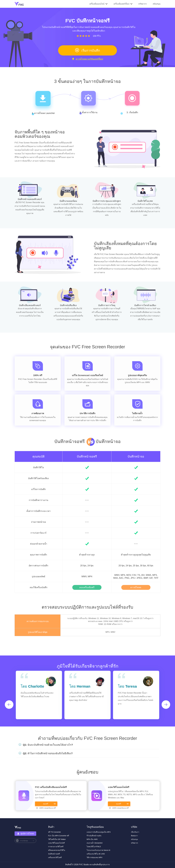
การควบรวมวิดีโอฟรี (56, 847)
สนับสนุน (157, 4)
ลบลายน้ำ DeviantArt (95, 843)
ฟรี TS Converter (55, 832)
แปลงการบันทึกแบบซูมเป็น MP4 (99, 832)
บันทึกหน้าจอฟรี (87, 456)
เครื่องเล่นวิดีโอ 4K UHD (96, 854)
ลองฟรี (46, 804)
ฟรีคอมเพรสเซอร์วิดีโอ (57, 850)
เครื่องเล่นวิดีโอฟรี (55, 857)
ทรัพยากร (143, 4)
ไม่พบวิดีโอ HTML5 (94, 847)
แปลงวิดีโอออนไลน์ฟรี (119, 787)
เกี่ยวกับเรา (135, 832)
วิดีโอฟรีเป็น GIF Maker (57, 839)
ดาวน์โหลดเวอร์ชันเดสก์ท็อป (87, 59)
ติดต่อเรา (134, 836)
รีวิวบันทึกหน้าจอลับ (94, 836)
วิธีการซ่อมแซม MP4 (94, 857)
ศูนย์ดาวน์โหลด (25, 834)
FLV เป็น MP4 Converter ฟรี (59, 836)
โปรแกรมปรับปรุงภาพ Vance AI (98, 850)
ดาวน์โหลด (136, 587)
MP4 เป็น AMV (92, 839)
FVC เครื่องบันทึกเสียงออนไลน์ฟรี (51, 787)
